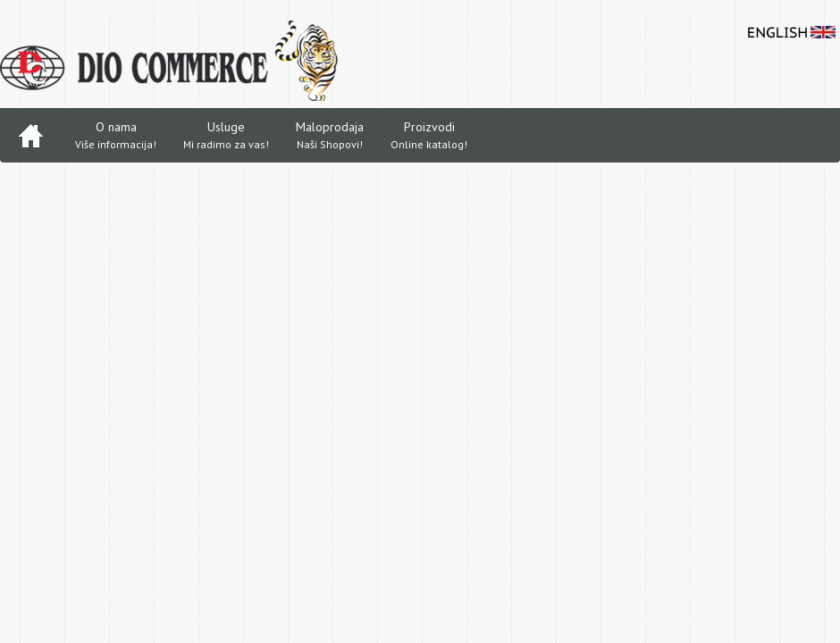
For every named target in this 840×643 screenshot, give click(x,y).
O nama (116, 136)
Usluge (226, 136)
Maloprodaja (330, 136)
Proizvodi (429, 136)
